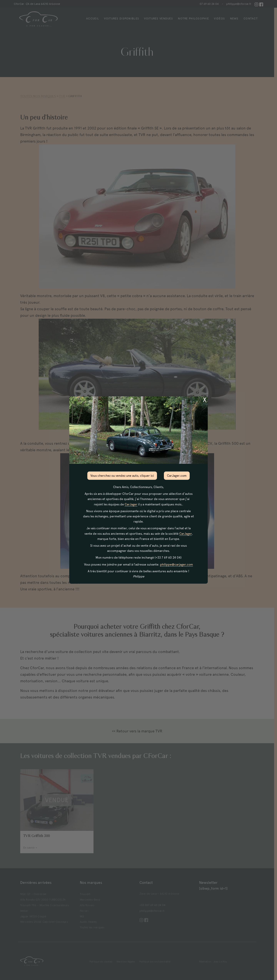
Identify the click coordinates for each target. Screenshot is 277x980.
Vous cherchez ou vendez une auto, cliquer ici (122, 476)
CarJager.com (177, 476)
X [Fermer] (205, 400)
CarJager (131, 504)
